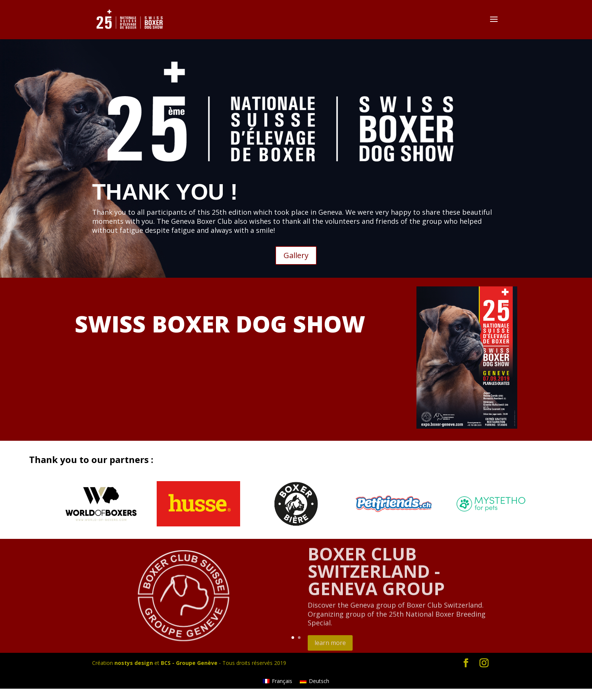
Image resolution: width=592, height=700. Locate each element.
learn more (330, 650)
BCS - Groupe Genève (189, 663)
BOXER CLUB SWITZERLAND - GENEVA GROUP (376, 578)
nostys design (134, 663)
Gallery (296, 255)
